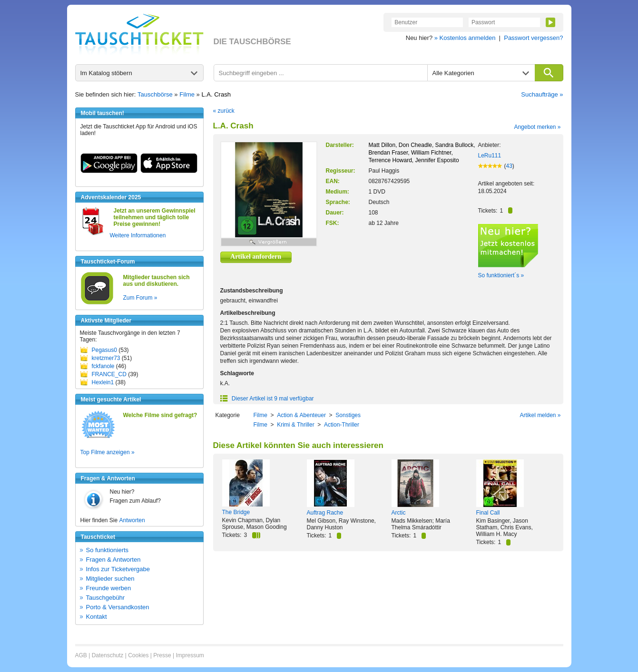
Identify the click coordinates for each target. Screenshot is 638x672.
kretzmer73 (106, 358)
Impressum (190, 655)
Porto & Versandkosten (118, 607)
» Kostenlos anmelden (465, 38)
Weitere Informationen (138, 235)
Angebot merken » (537, 127)
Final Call (488, 513)
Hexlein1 (103, 382)
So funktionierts (108, 550)
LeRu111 (490, 156)
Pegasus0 (104, 350)
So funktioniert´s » (501, 275)
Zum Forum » (140, 298)
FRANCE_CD (109, 374)
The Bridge (236, 512)
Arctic (399, 513)
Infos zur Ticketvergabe (118, 569)
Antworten (132, 520)
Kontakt (97, 617)
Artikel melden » (540, 415)
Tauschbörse (155, 94)
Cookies (138, 655)
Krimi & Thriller (295, 425)
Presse (162, 655)
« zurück (224, 111)
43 (509, 166)
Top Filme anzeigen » (108, 452)
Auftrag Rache (325, 513)
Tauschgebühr (106, 598)
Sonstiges (348, 415)
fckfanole (103, 366)
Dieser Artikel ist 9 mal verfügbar (267, 399)
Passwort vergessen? (533, 38)
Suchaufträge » (542, 94)
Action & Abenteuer (301, 415)
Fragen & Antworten (113, 560)
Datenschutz (108, 655)
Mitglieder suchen (110, 579)
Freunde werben (109, 588)
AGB (81, 655)
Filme (187, 94)
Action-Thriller (342, 425)
